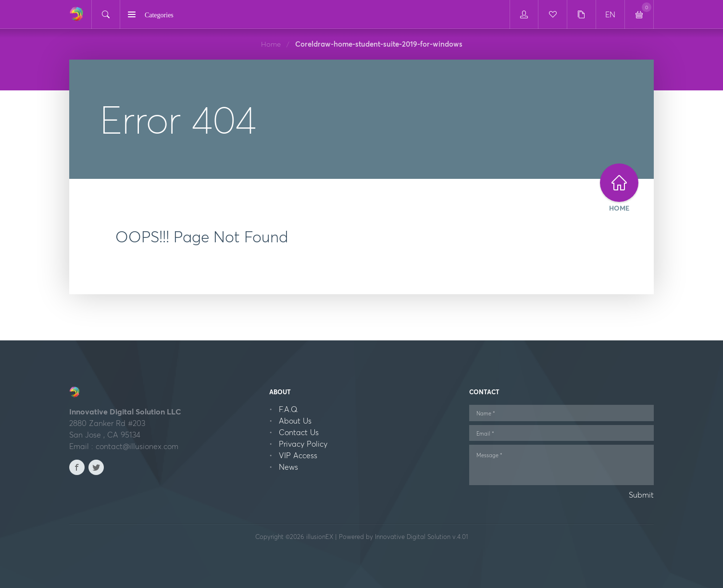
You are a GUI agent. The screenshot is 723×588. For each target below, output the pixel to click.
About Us (295, 421)
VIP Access (298, 455)
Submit (641, 495)
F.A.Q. (289, 409)
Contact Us (299, 432)
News (288, 467)
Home (271, 44)
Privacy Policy (303, 444)
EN (610, 14)
